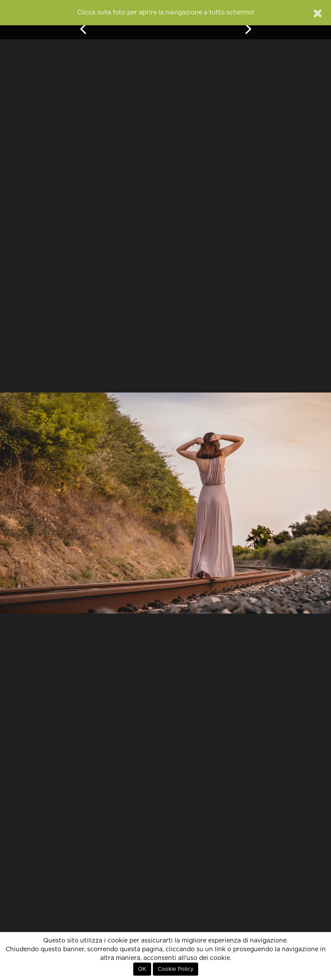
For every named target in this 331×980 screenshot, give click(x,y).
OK (142, 969)
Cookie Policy (176, 969)
